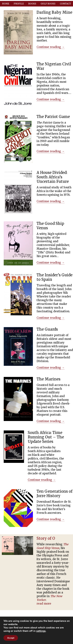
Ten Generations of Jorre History (55, 494)
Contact (65, 4)
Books (32, 4)
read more (44, 604)
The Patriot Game (53, 117)
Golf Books (48, 4)
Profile (19, 4)
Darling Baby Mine (54, 12)
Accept (11, 638)
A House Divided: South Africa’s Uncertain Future (53, 177)
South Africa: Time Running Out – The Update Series (46, 437)
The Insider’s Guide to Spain (55, 277)
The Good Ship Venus (50, 226)
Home (6, 4)
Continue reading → (51, 47)
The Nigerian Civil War (54, 66)
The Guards (47, 329)
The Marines (49, 379)
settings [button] (41, 631)
